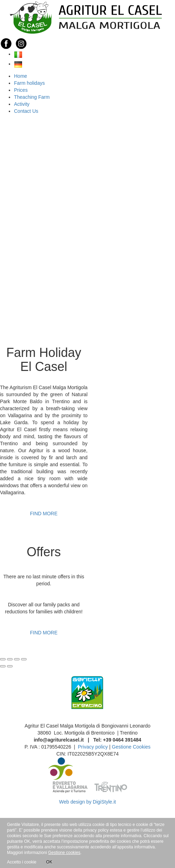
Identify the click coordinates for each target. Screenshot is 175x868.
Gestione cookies (64, 853)
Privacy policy (93, 747)
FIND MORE (44, 514)
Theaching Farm (32, 97)
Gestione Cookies (131, 747)
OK (49, 861)
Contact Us (26, 111)
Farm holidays (29, 83)
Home (20, 76)
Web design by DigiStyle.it (87, 802)
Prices (21, 90)
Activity (22, 104)
